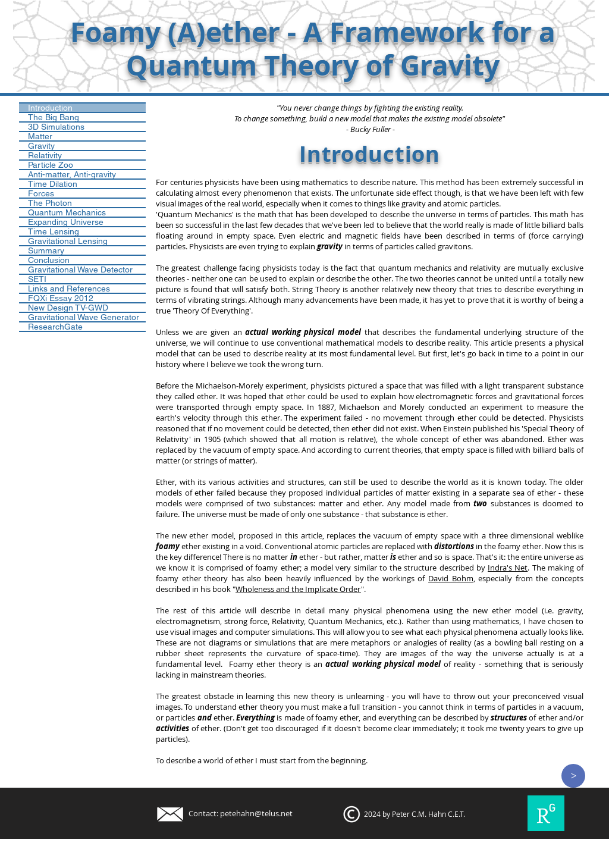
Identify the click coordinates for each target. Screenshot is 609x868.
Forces (41, 193)
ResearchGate (55, 327)
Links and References (69, 289)
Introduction (50, 108)
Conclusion (49, 260)
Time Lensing (54, 231)
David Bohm (451, 578)
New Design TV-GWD (68, 308)
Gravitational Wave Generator (84, 317)
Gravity (41, 146)
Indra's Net (508, 568)
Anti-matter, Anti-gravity (72, 174)
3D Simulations (56, 127)
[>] (573, 776)
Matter (40, 136)
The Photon (50, 203)
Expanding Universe (66, 222)
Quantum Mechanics (67, 212)
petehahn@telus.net (256, 813)
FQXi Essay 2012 (61, 298)
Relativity (45, 155)
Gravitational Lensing (68, 241)
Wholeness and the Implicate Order (298, 589)
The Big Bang (54, 117)
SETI (37, 279)
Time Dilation (53, 184)
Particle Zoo (51, 165)
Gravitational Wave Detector (80, 270)
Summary (46, 250)
